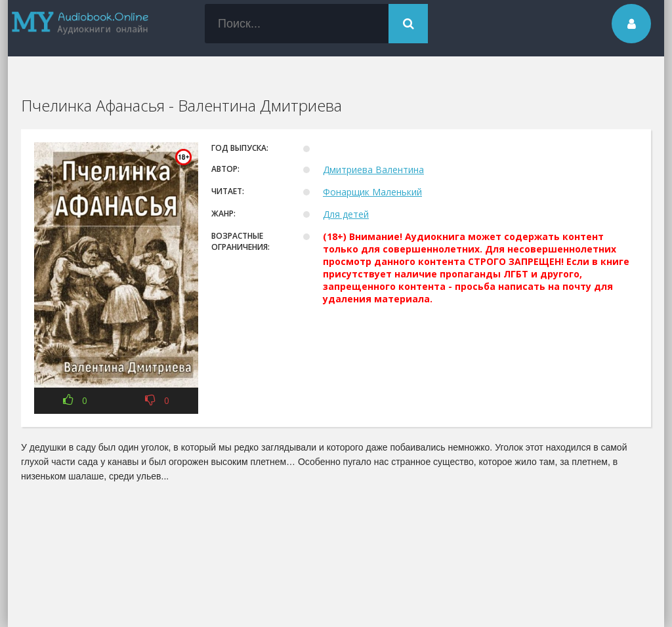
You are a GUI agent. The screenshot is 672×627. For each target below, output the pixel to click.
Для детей (346, 214)
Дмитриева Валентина (373, 170)
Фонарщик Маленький (372, 192)
